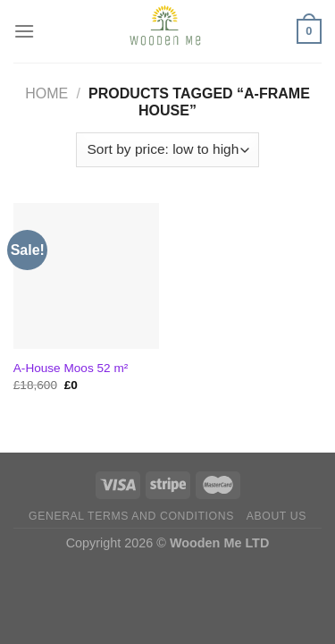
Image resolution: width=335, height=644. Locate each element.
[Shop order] (167, 150)
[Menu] (24, 31)
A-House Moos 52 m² (71, 368)
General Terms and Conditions (131, 516)
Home (46, 93)
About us (276, 516)
